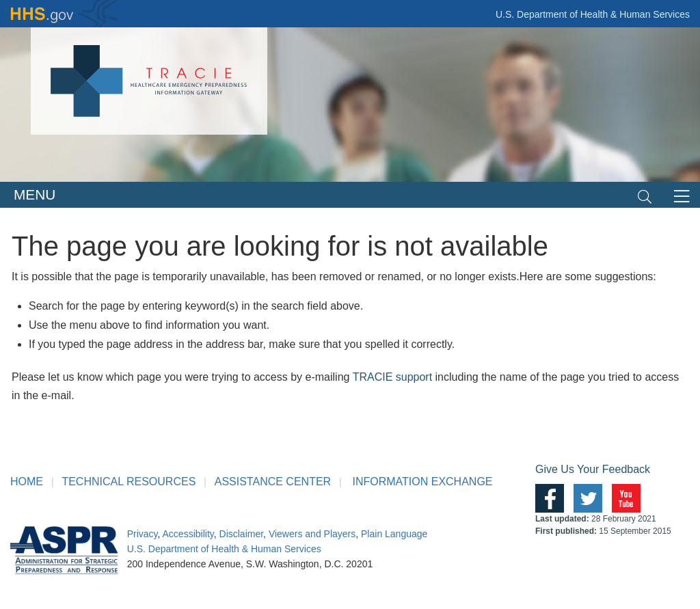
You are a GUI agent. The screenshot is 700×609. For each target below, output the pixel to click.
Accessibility (188, 534)
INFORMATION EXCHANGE (422, 482)
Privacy (143, 534)
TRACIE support (392, 377)
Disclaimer (242, 534)
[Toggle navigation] (645, 195)
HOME (27, 482)
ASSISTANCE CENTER (273, 482)
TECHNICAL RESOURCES (129, 482)
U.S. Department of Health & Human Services (593, 14)
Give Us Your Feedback (593, 469)
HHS (65, 14)
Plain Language (394, 534)
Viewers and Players (312, 534)
